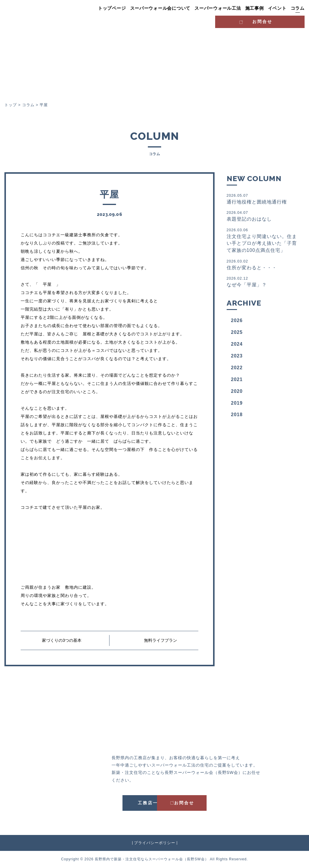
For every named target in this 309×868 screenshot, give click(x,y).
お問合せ (280, 21)
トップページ (112, 8)
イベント (277, 8)
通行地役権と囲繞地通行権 (263, 199)
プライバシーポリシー (155, 843)
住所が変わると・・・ (263, 265)
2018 (237, 416)
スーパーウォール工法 (218, 8)
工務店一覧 (127, 803)
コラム (298, 8)
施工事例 (255, 8)
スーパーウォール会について (160, 8)
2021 (237, 380)
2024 (237, 345)
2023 (237, 357)
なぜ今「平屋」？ (263, 282)
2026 (237, 322)
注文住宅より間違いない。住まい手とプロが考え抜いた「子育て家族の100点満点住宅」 (263, 241)
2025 (237, 333)
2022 (237, 369)
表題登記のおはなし (263, 216)
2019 (237, 404)
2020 (237, 392)
